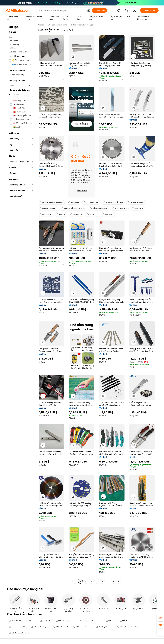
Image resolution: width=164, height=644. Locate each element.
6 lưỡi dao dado (120, 208)
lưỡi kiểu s (61, 621)
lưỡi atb (61, 214)
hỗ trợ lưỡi (92, 214)
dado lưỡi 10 (45, 214)
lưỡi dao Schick (91, 202)
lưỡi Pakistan (94, 621)
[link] (160, 618)
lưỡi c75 (110, 621)
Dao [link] (91, 25)
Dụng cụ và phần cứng (58, 25)
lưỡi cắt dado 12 (61, 627)
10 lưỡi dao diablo (136, 202)
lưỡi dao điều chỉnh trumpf (73, 208)
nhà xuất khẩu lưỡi (17, 627)
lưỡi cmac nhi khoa (82, 627)
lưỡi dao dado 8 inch (18, 633)
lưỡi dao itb (76, 214)
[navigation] (21, 303)
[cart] (127, 11)
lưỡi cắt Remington (39, 627)
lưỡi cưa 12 (137, 208)
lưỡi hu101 (108, 214)
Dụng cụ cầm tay (78, 25)
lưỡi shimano (126, 621)
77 (113, 581)
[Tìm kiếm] (99, 10)
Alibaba (41, 25)
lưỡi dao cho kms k (48, 208)
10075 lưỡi (74, 202)
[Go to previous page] (75, 581)
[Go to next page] (119, 581)
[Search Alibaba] (62, 10)
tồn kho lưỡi (77, 621)
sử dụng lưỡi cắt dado (113, 202)
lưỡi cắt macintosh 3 (126, 627)
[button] (89, 10)
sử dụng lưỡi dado (104, 627)
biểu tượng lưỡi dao (99, 208)
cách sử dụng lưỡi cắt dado (51, 202)
